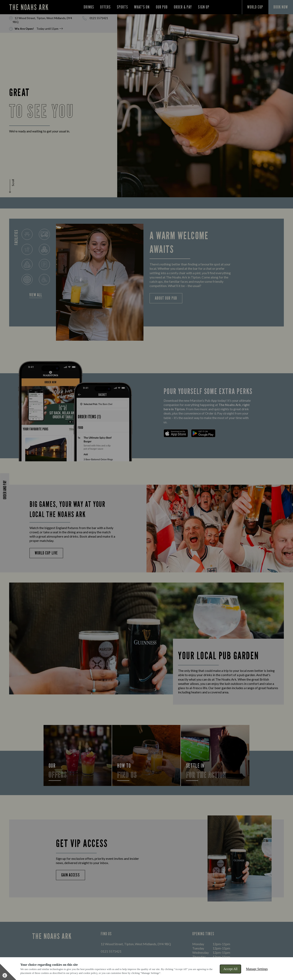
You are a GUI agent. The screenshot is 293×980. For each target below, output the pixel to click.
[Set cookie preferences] (8, 972)
